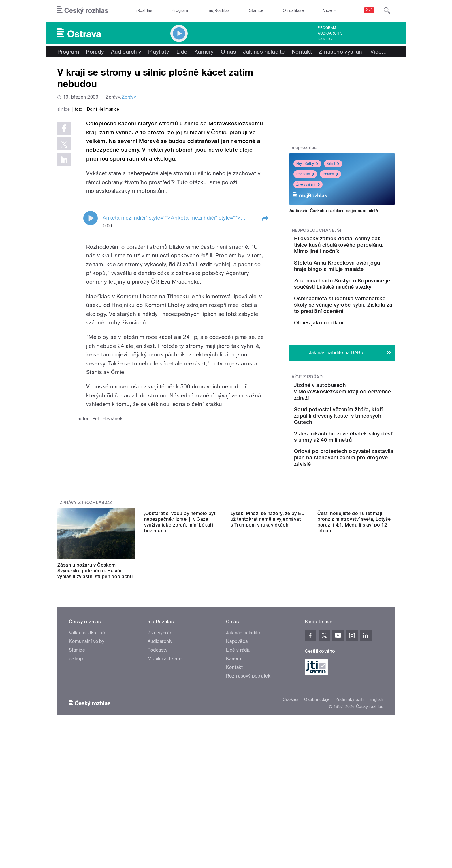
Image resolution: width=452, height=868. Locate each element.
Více (379, 52)
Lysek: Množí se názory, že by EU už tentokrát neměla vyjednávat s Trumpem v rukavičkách (268, 640)
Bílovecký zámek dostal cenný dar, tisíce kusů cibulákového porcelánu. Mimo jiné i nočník (357, 248)
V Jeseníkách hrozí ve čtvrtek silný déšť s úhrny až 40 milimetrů (357, 494)
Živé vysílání (308, 184)
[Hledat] (387, 10)
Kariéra (233, 733)
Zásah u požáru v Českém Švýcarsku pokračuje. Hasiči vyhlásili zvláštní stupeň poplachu (95, 640)
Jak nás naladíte (264, 52)
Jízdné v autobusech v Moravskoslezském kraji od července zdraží (359, 442)
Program (180, 10)
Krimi (333, 164)
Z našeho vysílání (341, 52)
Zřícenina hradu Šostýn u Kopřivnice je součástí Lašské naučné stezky (356, 301)
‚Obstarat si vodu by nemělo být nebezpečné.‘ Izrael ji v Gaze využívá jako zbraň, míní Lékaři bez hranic (180, 642)
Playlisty (159, 52)
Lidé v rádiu (238, 725)
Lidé (182, 52)
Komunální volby (87, 716)
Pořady (95, 52)
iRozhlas (144, 10)
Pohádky (305, 174)
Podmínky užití (349, 774)
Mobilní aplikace (165, 733)
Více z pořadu (309, 427)
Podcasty (158, 725)
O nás (228, 52)
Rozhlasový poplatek (248, 751)
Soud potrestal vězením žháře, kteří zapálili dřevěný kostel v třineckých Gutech (360, 468)
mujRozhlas (219, 10)
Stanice (256, 10)
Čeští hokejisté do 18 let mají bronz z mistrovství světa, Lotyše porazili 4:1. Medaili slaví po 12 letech (354, 642)
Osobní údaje (317, 774)
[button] (265, 341)
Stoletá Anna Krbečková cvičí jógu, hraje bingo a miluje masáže (357, 275)
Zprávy (129, 97)
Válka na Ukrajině (87, 707)
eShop (76, 733)
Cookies (291, 774)
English (376, 774)
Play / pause (91, 340)
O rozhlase (293, 10)
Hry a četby (307, 164)
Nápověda (237, 716)
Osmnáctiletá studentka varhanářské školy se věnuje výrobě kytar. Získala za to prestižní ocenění (356, 334)
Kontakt (302, 52)
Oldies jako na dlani (351, 358)
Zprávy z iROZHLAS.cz (86, 571)
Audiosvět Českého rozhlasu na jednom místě (334, 211)
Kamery (325, 39)
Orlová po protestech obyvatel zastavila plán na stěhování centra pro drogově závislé (358, 523)
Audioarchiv (330, 33)
